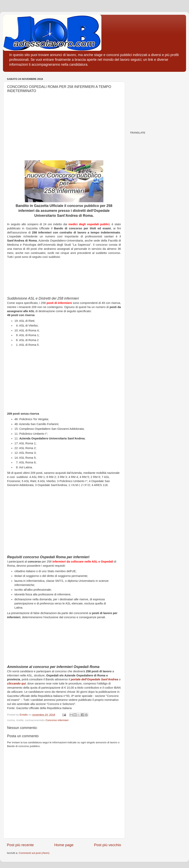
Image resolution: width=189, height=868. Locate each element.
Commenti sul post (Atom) (34, 853)
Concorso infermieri (57, 720)
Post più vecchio (107, 845)
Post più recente (20, 845)
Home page (64, 845)
